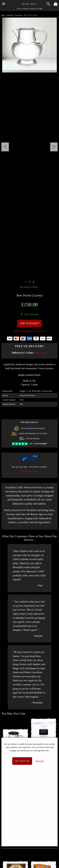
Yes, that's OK (22, 761)
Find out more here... (29, 471)
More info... (41, 353)
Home (3, 15)
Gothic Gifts (29, 4)
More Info (40, 761)
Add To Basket (30, 323)
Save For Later (38, 331)
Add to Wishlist (21, 331)
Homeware (10, 15)
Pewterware (19, 15)
